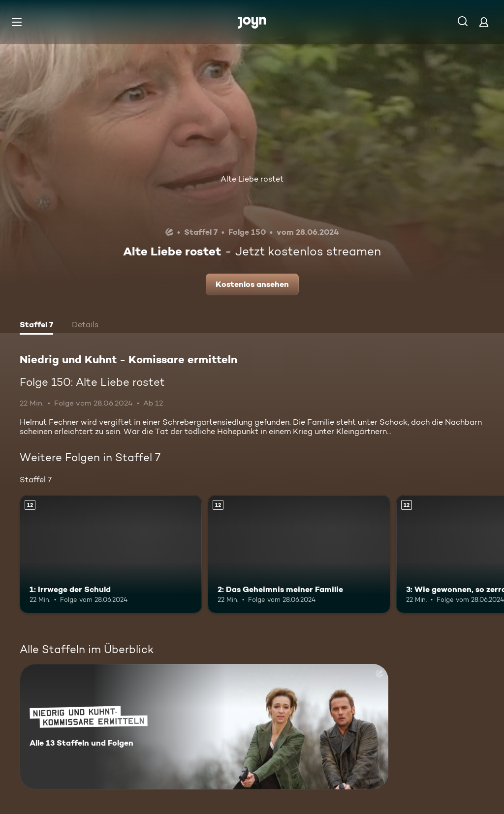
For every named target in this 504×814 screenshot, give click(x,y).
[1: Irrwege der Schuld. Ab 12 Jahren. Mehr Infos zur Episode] (111, 554)
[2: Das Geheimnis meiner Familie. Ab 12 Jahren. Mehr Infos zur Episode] (299, 554)
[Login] (484, 22)
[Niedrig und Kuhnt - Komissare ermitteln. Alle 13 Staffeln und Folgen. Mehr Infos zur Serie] (204, 727)
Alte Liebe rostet (252, 179)
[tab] (36, 326)
